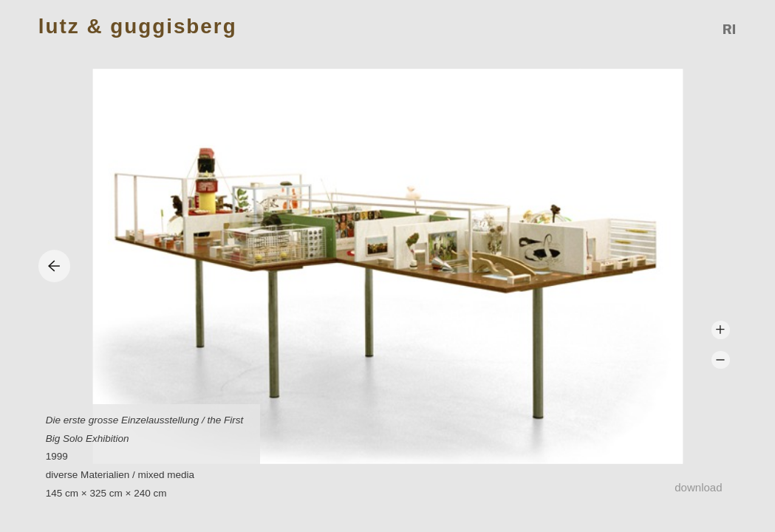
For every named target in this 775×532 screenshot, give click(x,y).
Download (698, 487)
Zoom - (721, 360)
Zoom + (721, 330)
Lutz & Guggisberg (138, 27)
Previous (54, 266)
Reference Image (730, 29)
